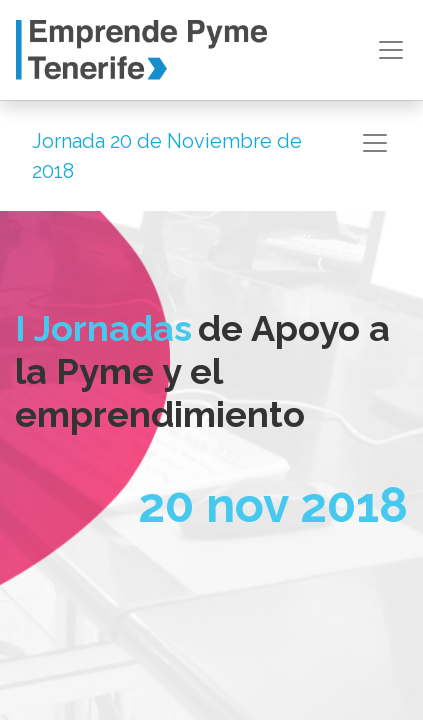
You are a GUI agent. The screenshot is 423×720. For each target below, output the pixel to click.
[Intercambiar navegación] (375, 143)
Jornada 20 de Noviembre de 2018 (167, 156)
